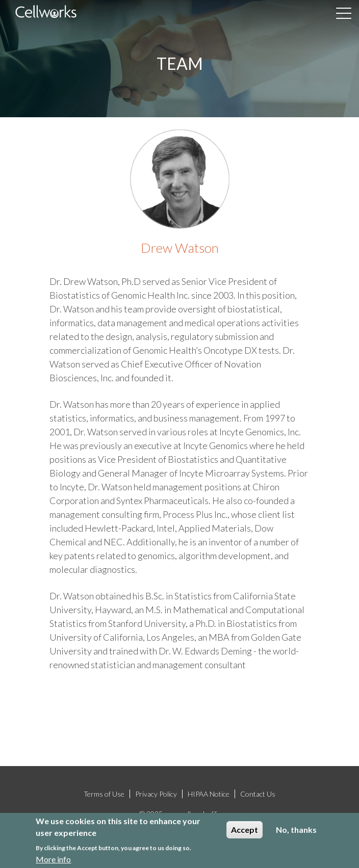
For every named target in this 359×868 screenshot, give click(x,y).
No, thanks (296, 831)
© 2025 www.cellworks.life (180, 814)
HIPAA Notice (209, 794)
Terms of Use (104, 794)
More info (53, 860)
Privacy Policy (156, 794)
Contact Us (258, 794)
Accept (245, 831)
